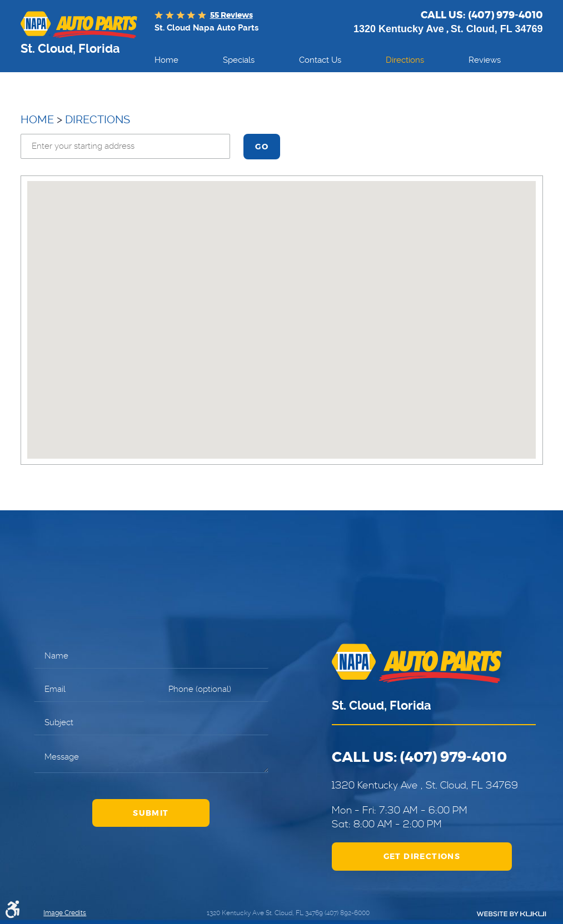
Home (166, 60)
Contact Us (320, 60)
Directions (405, 60)
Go (262, 147)
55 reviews (231, 15)
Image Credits (65, 913)
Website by (512, 914)
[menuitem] (166, 60)
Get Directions (422, 856)
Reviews (485, 60)
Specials (239, 60)
